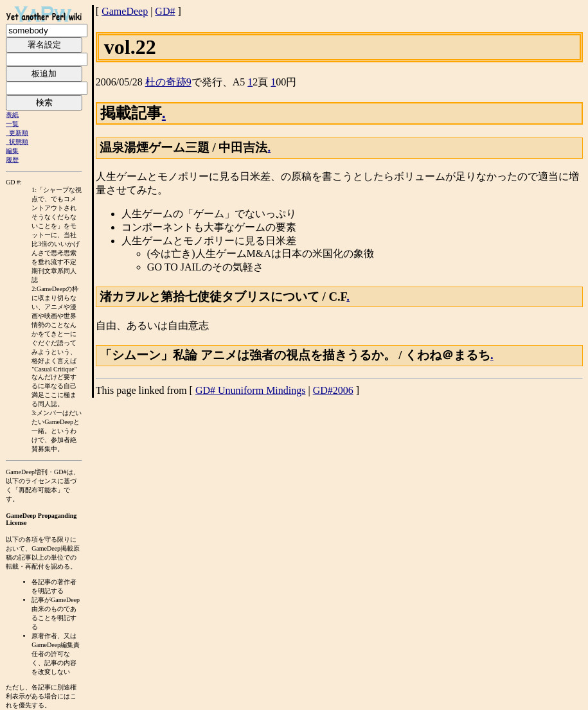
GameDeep (125, 11)
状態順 (19, 142)
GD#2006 (333, 390)
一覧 (12, 124)
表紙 (12, 115)
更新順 (19, 133)
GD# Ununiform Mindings (251, 390)
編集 (12, 151)
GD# (165, 11)
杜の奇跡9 (168, 82)
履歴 (12, 160)
